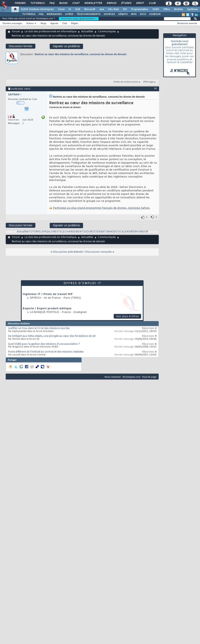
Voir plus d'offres (128, 316)
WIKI (134, 14)
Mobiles (179, 9)
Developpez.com (131, 377)
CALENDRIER (128, 232)
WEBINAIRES (54, 14)
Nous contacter (113, 377)
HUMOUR (155, 14)
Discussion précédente (68, 252)
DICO (143, 14)
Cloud (61, 9)
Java (102, 9)
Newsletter (93, 3)
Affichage (148, 82)
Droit (140, 3)
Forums (20, 3)
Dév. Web (113, 9)
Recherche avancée (187, 23)
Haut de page (149, 377)
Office (167, 9)
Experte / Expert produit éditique (47, 308)
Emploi (111, 3)
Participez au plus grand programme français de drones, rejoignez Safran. (102, 208)
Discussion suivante (98, 252)
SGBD (156, 9)
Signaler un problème (66, 46)
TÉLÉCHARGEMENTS (88, 14)
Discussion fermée (21, 46)
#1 (156, 88)
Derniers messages (12, 23)
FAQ (52, 3)
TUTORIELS (29, 14)
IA (70, 9)
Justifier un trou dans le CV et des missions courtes (39, 328)
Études (126, 3)
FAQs (46, 232)
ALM (78, 9)
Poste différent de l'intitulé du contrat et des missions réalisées (46, 352)
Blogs (63, 3)
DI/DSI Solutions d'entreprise (37, 9)
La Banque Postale (44, 312)
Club (152, 3)
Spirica (35, 298)
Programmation (140, 9)
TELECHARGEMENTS (72, 232)
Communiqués (107, 32)
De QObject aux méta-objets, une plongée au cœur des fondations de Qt (52, 336)
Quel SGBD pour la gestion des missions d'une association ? (44, 344)
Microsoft (90, 9)
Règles (75, 23)
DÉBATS (123, 14)
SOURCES (109, 14)
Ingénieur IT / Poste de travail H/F (48, 294)
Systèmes (193, 9)
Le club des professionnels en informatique (51, 32)
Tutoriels (37, 3)
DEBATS (102, 232)
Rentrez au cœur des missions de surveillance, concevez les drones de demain (81, 54)
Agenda (54, 23)
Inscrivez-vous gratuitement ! (79, 19)
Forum (16, 32)
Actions (30, 23)
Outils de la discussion (126, 82)
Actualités (87, 32)
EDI (125, 9)
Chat (76, 3)
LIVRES (69, 14)
